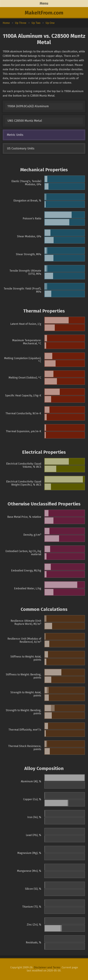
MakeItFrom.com (44, 13)
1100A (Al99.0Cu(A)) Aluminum (28, 106)
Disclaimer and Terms (47, 967)
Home (6, 23)
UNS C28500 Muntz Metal (25, 121)
